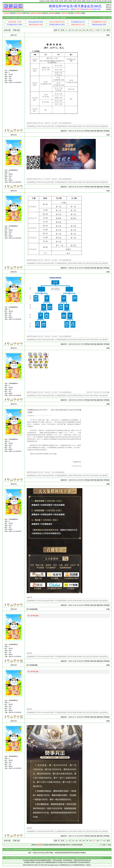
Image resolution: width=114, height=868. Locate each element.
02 (77, 30)
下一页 (103, 30)
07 (94, 30)
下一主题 (108, 18)
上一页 (68, 30)
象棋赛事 (51, 845)
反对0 (21, 480)
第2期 (52, 1)
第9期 (84, 1)
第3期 (57, 1)
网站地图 (14, 858)
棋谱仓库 (109, 7)
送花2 (8, 480)
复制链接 (63, 18)
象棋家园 (8, 18)
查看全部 (68, 123)
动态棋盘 (46, 845)
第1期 (48, 1)
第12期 (99, 1)
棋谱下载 (26, 13)
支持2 (15, 131)
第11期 (94, 1)
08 (98, 30)
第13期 (104, 1)
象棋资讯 (45, 13)
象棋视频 (63, 845)
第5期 (66, 1)
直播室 (83, 13)
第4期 (61, 1)
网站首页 (13, 13)
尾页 (108, 30)
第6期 (70, 1)
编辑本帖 (100, 131)
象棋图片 (58, 13)
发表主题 (7, 30)
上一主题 (102, 18)
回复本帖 (93, 131)
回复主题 (16, 30)
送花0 (8, 605)
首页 (63, 30)
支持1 (15, 187)
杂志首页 (42, 1)
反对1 (21, 131)
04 (84, 30)
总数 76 (56, 30)
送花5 (8, 187)
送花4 (8, 131)
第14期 (109, 1)
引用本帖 (86, 131)
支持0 (15, 480)
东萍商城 (74, 845)
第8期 (79, 1)
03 (80, 30)
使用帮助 (109, 9)
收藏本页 (109, 5)
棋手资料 (71, 13)
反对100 (21, 661)
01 (73, 30)
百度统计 (89, 865)
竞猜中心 (68, 845)
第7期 (75, 1)
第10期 (88, 1)
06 (91, 30)
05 (87, 30)
